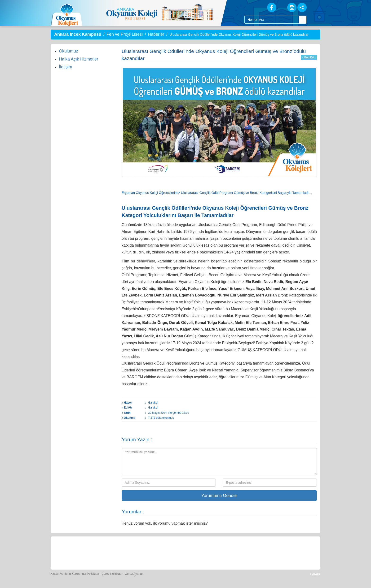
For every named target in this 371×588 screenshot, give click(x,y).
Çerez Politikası (112, 574)
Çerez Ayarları (134, 574)
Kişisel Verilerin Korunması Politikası (75, 574)
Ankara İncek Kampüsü (78, 34)
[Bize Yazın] (79, 552)
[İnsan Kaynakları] (252, 552)
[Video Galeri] (209, 552)
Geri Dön (309, 57)
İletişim (66, 67)
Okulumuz (68, 51)
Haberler (156, 34)
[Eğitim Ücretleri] (231, 552)
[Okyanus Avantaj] (274, 552)
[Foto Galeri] (188, 552)
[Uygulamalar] (296, 552)
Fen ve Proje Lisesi (125, 34)
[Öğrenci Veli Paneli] (101, 552)
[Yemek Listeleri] (144, 552)
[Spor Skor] (166, 552)
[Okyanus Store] (123, 552)
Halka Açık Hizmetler (79, 59)
